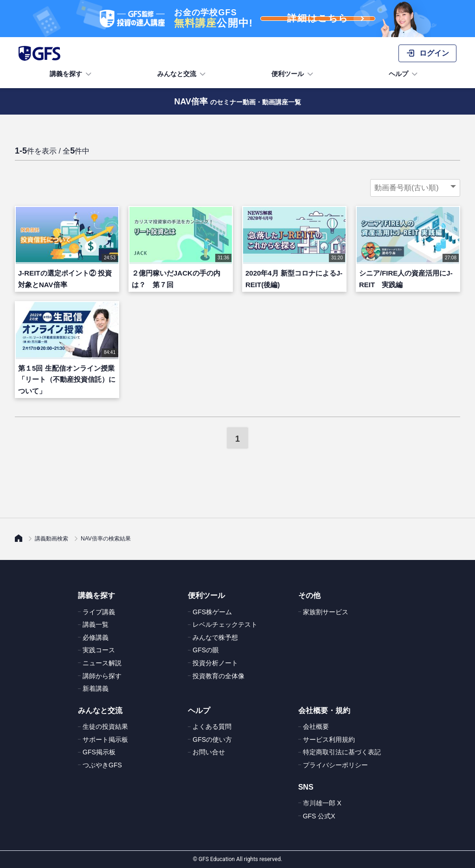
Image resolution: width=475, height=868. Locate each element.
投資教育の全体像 (218, 676)
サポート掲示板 (105, 739)
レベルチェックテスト (225, 624)
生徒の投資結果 (105, 727)
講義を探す (71, 74)
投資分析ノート (215, 663)
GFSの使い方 (212, 739)
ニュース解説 (102, 663)
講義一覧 (96, 624)
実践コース (99, 650)
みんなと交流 (182, 74)
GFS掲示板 (99, 752)
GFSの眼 (206, 650)
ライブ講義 (99, 612)
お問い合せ (209, 752)
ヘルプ (404, 74)
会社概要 (316, 727)
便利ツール (293, 74)
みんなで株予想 (215, 637)
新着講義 (96, 688)
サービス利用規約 (329, 739)
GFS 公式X (319, 816)
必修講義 (96, 637)
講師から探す (102, 676)
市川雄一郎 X (322, 803)
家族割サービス (326, 612)
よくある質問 (212, 727)
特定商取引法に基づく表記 (342, 752)
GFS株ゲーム (212, 612)
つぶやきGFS (102, 765)
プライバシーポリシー (335, 765)
